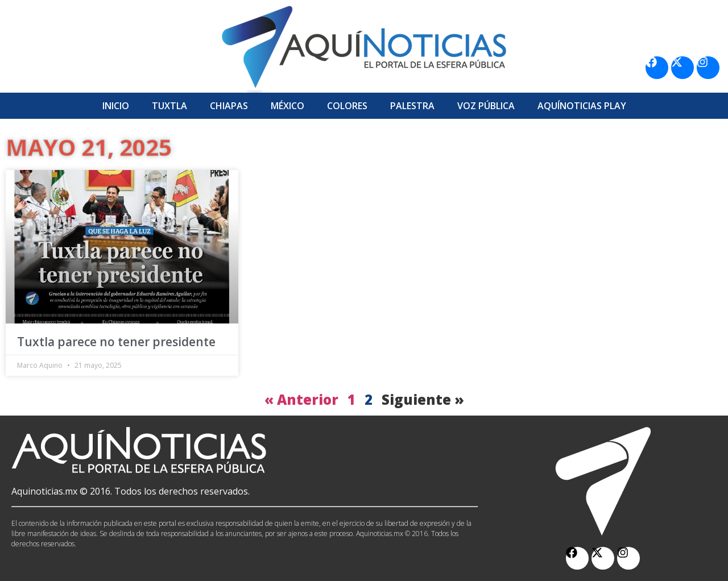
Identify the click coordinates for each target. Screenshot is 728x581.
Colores (347, 106)
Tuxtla (169, 106)
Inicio (116, 106)
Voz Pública (486, 106)
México (288, 106)
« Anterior (301, 399)
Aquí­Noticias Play (582, 106)
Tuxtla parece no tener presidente (116, 342)
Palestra (412, 106)
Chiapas (229, 106)
